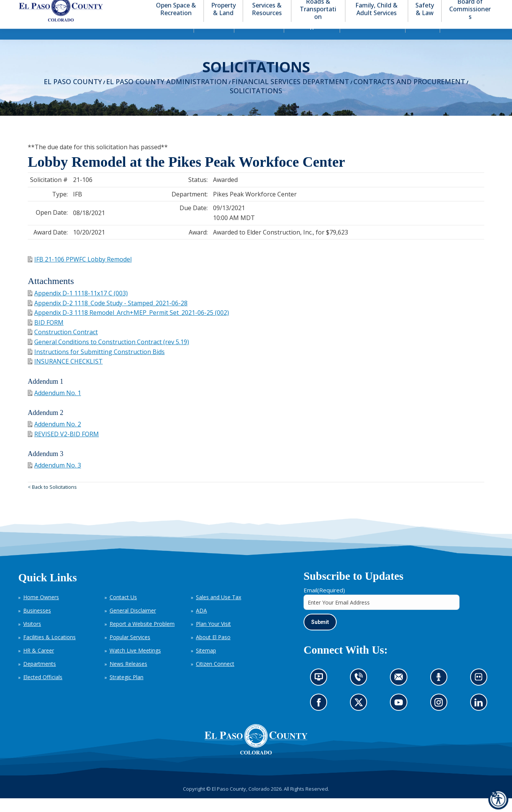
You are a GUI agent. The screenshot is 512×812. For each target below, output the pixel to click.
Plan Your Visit (213, 637)
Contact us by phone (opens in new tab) (361, 693)
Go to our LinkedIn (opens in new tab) (480, 718)
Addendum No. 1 (54, 407)
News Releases (128, 677)
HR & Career (39, 664)
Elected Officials (43, 691)
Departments (40, 677)
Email (324, 604)
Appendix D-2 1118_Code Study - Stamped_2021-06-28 (108, 317)
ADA (201, 624)
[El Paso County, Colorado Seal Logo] (256, 753)
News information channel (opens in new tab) (321, 693)
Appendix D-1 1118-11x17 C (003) (78, 307)
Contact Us (123, 611)
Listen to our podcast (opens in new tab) (440, 693)
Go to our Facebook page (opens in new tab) (321, 718)
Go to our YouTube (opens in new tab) (401, 718)
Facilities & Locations (49, 651)
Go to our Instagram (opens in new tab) (441, 718)
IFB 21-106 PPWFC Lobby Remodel (80, 273)
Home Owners (41, 611)
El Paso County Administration (167, 95)
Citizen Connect (215, 677)
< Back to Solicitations (52, 501)
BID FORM (46, 336)
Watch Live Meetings (135, 664)
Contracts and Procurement (409, 95)
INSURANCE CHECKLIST (65, 375)
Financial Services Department (290, 95)
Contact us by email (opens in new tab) (401, 693)
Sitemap (206, 664)
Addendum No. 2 (54, 438)
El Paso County (73, 95)
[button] (463, 7)
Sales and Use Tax (219, 611)
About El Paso (213, 651)
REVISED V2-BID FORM (63, 448)
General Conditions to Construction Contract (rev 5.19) (108, 356)
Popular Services (130, 651)
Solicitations (256, 104)
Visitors (32, 637)
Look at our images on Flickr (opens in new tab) (481, 693)
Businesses (37, 624)
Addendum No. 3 (54, 479)
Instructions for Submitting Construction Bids (96, 365)
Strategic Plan (126, 691)
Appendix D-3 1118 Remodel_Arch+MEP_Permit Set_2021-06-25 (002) (128, 326)
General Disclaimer (133, 624)
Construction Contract (63, 346)
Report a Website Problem (142, 637)
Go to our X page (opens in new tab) (361, 718)
